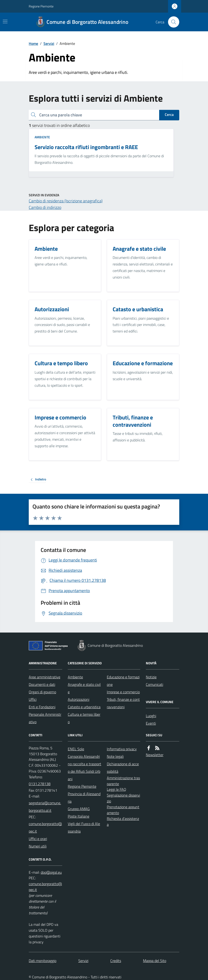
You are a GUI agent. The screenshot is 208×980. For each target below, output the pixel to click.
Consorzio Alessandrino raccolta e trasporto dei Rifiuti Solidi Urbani (84, 768)
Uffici (33, 699)
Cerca (169, 114)
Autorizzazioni (79, 699)
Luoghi (151, 716)
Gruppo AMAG (79, 809)
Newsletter (155, 755)
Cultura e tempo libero (84, 718)
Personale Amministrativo (45, 718)
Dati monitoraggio (43, 961)
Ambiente (42, 137)
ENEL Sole (76, 749)
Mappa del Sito (155, 961)
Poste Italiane (79, 816)
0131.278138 (40, 784)
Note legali (115, 756)
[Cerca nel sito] (172, 22)
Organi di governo (42, 692)
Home (33, 43)
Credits (116, 961)
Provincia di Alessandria (84, 798)
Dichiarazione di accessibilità (123, 768)
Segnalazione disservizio (123, 798)
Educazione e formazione (123, 681)
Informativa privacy (122, 749)
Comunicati (154, 684)
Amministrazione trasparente (123, 781)
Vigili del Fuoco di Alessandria (84, 827)
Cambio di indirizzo (45, 207)
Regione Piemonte (41, 6)
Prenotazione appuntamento (123, 810)
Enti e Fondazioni (42, 707)
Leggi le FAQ (117, 789)
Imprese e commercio (123, 692)
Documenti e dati (42, 684)
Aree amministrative (45, 677)
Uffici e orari (38, 839)
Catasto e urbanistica (84, 707)
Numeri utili (38, 846)
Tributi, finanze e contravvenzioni (123, 703)
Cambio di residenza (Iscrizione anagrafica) (66, 201)
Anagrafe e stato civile (84, 688)
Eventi (151, 723)
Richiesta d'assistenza (123, 821)
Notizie (151, 677)
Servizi (49, 43)
